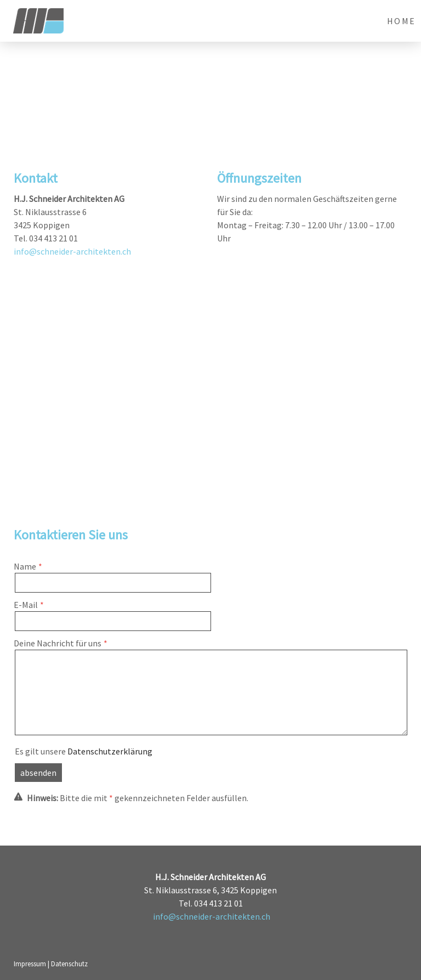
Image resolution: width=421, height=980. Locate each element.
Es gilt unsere (84, 751)
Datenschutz (69, 964)
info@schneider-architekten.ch (72, 251)
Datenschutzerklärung (110, 751)
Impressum (30, 964)
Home (401, 21)
